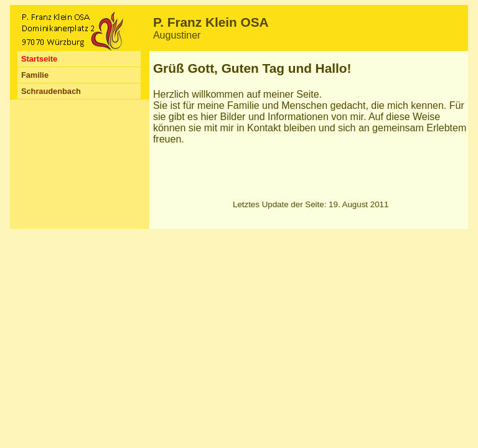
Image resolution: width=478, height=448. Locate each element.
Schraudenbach (51, 91)
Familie (35, 75)
